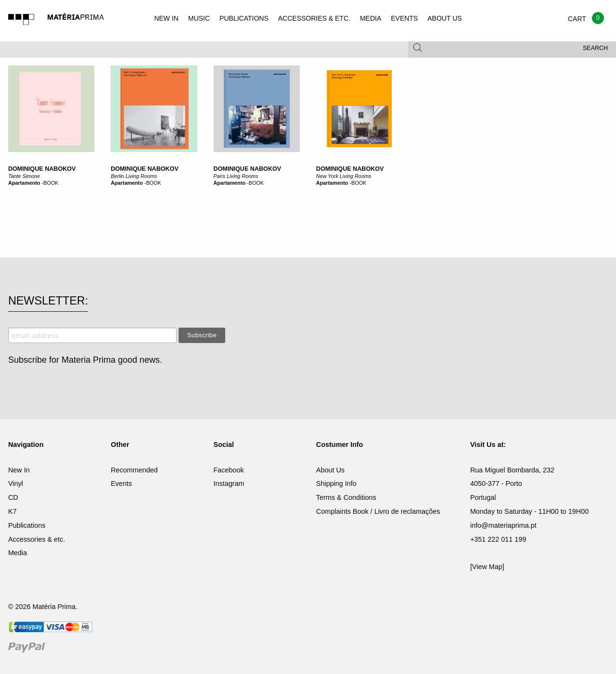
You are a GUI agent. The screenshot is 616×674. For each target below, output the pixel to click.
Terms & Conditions (346, 497)
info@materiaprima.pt (503, 525)
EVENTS (404, 18)
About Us (330, 470)
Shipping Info (336, 483)
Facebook (229, 470)
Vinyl (16, 483)
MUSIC (199, 18)
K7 (13, 511)
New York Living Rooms (344, 176)
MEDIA (371, 18)
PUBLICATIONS (244, 18)
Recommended (134, 470)
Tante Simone (24, 176)
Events (121, 483)
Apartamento (24, 183)
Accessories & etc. (37, 539)
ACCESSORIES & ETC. (314, 18)
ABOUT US (444, 18)
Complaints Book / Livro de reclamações (378, 511)
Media (18, 553)
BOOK (51, 183)
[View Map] (487, 567)
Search (595, 48)
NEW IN (166, 18)
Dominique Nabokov (42, 169)
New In (19, 470)
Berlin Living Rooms (134, 176)
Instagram (229, 483)
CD (13, 497)
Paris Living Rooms (236, 176)
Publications (27, 525)
